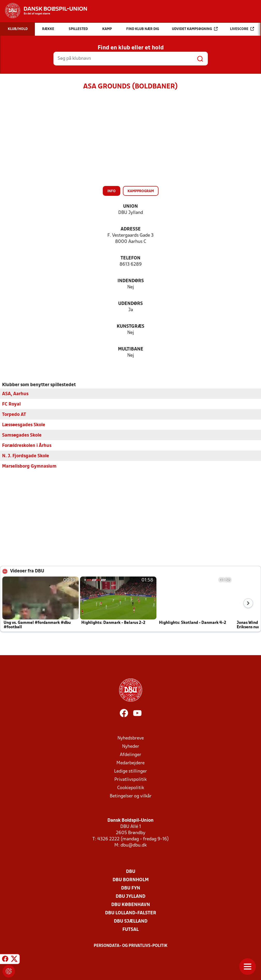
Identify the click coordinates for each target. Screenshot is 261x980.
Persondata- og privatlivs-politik (131, 946)
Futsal (130, 929)
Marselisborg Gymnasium (29, 466)
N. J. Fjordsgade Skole (26, 456)
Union (130, 207)
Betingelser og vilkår (131, 796)
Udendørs (130, 304)
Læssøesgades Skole (24, 425)
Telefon (130, 258)
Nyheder (131, 746)
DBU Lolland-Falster (131, 913)
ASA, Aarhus (15, 394)
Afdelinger (130, 755)
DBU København (131, 905)
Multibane (131, 349)
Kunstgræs (130, 327)
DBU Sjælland (131, 921)
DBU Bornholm (131, 880)
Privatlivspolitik (130, 779)
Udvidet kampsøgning (195, 29)
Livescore (242, 29)
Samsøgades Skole (22, 435)
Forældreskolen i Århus (27, 446)
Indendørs (131, 281)
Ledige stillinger (130, 771)
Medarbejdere (130, 763)
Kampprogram (141, 191)
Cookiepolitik (131, 788)
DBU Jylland (130, 896)
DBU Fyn (131, 888)
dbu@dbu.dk (134, 845)
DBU (131, 871)
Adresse (131, 229)
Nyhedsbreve (131, 738)
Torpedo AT (14, 414)
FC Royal (11, 404)
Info (112, 191)
